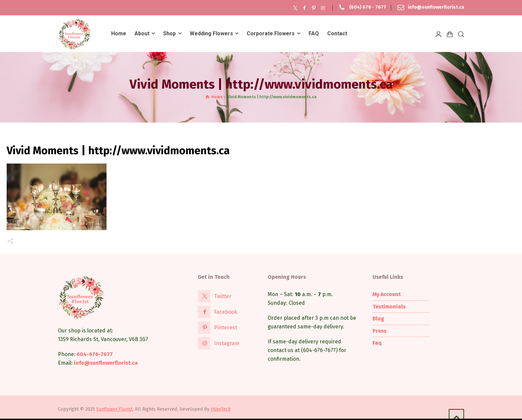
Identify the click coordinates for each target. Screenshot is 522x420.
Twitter (223, 296)
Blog (378, 319)
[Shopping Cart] (450, 34)
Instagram (227, 343)
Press (380, 331)
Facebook (226, 312)
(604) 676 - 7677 (368, 7)
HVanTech (221, 409)
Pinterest (226, 328)
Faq (377, 343)
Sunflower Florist (114, 409)
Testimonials (389, 307)
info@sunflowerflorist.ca (436, 7)
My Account (387, 294)
